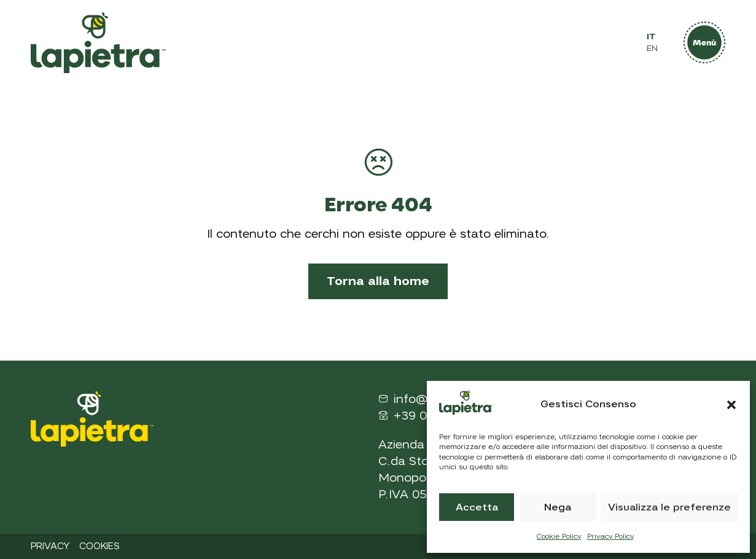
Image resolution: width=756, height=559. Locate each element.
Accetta (477, 507)
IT (651, 37)
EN (652, 48)
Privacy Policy (610, 536)
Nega (558, 507)
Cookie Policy (559, 536)
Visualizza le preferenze (669, 507)
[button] (731, 405)
